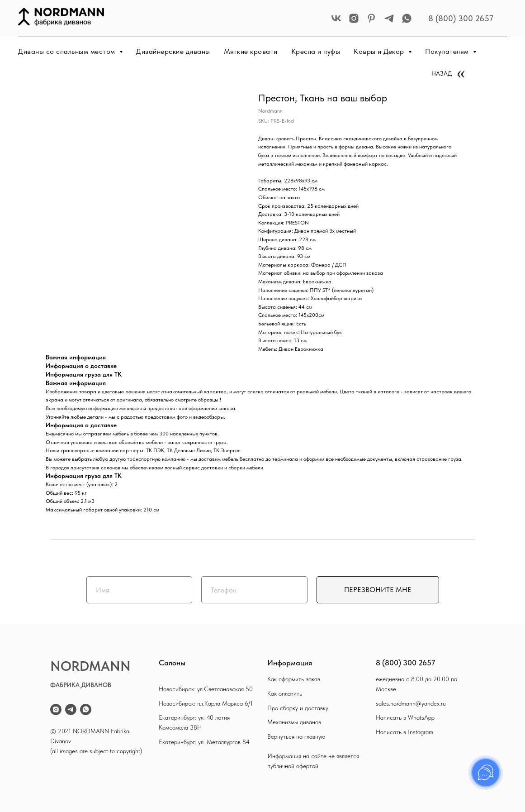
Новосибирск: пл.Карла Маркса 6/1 (206, 703)
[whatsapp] (407, 18)
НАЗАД (442, 73)
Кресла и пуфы (316, 51)
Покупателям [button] (448, 51)
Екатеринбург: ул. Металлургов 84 (204, 742)
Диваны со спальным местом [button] (68, 51)
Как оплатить (285, 693)
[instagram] (354, 18)
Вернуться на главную (296, 736)
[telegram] (389, 18)
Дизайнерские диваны (173, 51)
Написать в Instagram (404, 732)
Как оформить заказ (294, 679)
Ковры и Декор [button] (380, 51)
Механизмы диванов (294, 722)
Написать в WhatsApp (405, 717)
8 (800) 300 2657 (461, 18)
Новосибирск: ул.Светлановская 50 (206, 689)
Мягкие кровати (251, 51)
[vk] (336, 18)
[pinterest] (371, 18)
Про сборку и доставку (298, 708)
